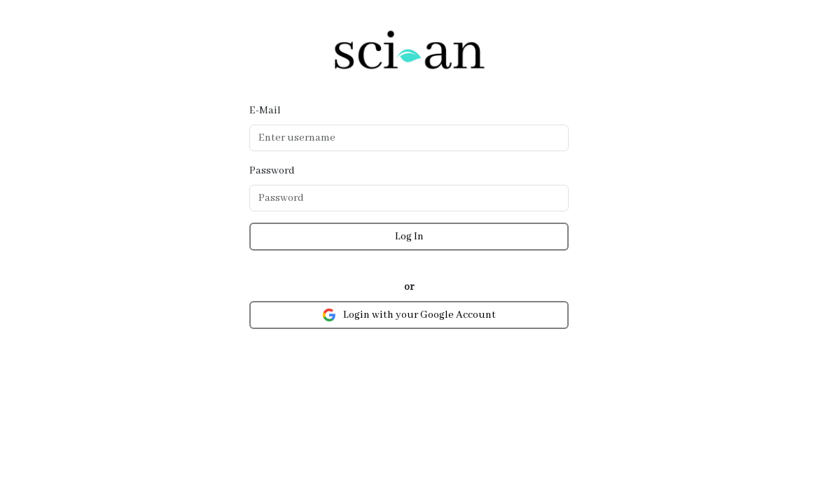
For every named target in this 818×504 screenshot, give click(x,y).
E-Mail (265, 111)
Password (272, 171)
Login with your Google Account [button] (409, 315)
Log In (409, 237)
